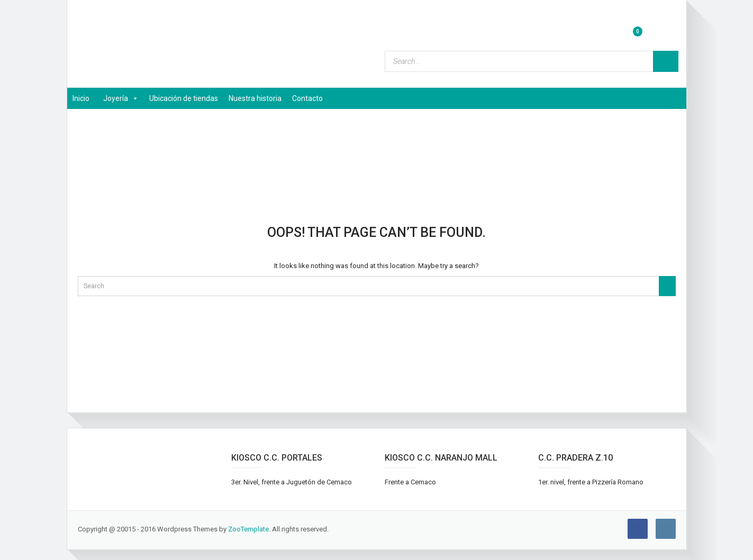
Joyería (121, 98)
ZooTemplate (248, 529)
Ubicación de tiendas (184, 98)
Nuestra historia (255, 98)
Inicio (81, 98)
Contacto (307, 98)
